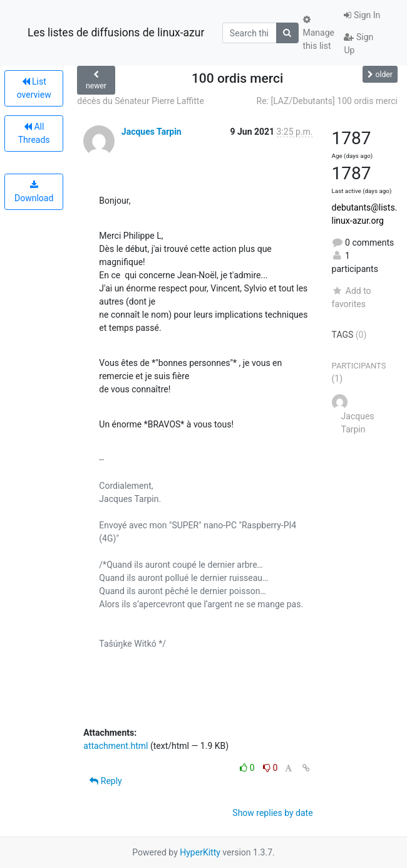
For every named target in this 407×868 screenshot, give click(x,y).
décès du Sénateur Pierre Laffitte (140, 101)
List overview (34, 88)
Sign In (362, 15)
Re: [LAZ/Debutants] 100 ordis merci (327, 101)
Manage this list (319, 33)
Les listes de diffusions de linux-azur (116, 33)
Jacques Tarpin (152, 132)
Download (34, 192)
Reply (106, 781)
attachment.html (116, 746)
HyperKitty (200, 852)
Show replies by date (272, 813)
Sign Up (358, 44)
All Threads (34, 133)
